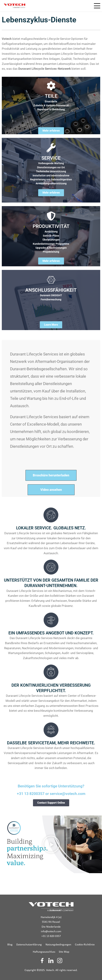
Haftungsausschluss (44, 952)
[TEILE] (51, 86)
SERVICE (51, 158)
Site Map (64, 952)
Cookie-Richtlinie (85, 945)
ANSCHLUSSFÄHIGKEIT (51, 290)
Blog (10, 945)
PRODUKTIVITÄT (51, 226)
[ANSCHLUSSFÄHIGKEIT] (51, 280)
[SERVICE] (51, 148)
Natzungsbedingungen (58, 945)
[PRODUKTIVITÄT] (51, 216)
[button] (51, 844)
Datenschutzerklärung (29, 945)
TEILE (51, 96)
